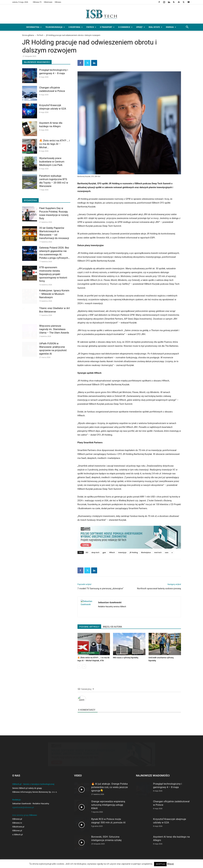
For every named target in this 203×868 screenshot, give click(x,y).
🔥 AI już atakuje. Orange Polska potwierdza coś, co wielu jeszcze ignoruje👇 (110, 787)
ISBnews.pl (17, 819)
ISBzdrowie (48, 2)
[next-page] (84, 666)
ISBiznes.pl (17, 831)
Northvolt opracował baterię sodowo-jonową (159, 589)
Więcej (171, 864)
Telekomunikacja (55, 27)
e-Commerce (125, 27)
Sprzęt (141, 27)
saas (167, 552)
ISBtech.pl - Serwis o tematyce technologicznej (33, 784)
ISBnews (58, 2)
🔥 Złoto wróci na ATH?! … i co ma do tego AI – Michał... (55, 144)
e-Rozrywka (76, 27)
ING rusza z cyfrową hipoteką (126, 658)
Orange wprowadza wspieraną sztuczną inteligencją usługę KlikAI (108, 805)
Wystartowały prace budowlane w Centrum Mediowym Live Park (52, 162)
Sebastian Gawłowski (110, 602)
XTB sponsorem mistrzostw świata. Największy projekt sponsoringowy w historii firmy (53, 274)
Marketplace (146, 552)
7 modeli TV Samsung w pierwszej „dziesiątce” (101, 589)
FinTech (91, 27)
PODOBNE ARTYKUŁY (89, 627)
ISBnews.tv (17, 823)
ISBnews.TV (37, 2)
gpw (104, 552)
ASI (87, 552)
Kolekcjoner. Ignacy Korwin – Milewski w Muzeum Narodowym (54, 294)
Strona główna (28, 35)
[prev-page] (79, 666)
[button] (187, 27)
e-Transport (107, 27)
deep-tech (95, 552)
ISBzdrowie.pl (18, 827)
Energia (171, 27)
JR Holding (134, 552)
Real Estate (155, 27)
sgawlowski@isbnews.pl (23, 807)
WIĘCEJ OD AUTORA (112, 627)
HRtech (112, 552)
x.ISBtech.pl (18, 835)
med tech (158, 552)
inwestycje (122, 552)
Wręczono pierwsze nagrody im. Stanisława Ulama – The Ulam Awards (54, 329)
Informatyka (34, 27)
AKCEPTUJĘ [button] (160, 864)
